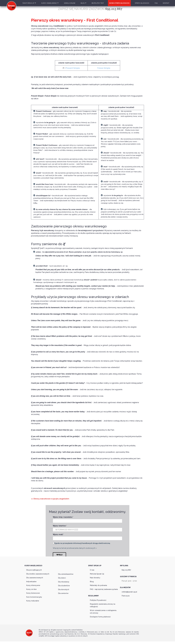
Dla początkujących (34, 569)
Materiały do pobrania (98, 585)
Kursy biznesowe (33, 592)
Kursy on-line (31, 588)
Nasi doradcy (95, 577)
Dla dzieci (62, 577)
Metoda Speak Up (97, 573)
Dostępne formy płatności (100, 616)
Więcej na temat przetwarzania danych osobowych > (75, 548)
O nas (92, 569)
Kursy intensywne (33, 585)
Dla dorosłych (64, 589)
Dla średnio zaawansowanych (38, 573)
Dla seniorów (63, 593)
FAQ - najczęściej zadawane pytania (104, 588)
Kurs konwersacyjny (34, 596)
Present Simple (73, 68)
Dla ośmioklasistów (66, 573)
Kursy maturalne (33, 600)
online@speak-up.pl (129, 591)
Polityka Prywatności (98, 599)
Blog (92, 581)
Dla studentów (64, 585)
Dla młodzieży (64, 581)
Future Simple (104, 68)
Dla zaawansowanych (35, 577)
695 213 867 (126, 569)
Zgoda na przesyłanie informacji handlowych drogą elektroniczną (82, 543)
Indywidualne (31, 581)
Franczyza (126, 595)
